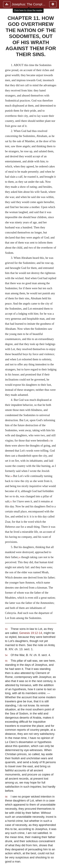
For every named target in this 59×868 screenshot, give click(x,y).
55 (11, 502)
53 (49, 441)
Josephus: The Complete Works (29, 4)
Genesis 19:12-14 (31, 633)
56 (19, 557)
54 (11, 476)
